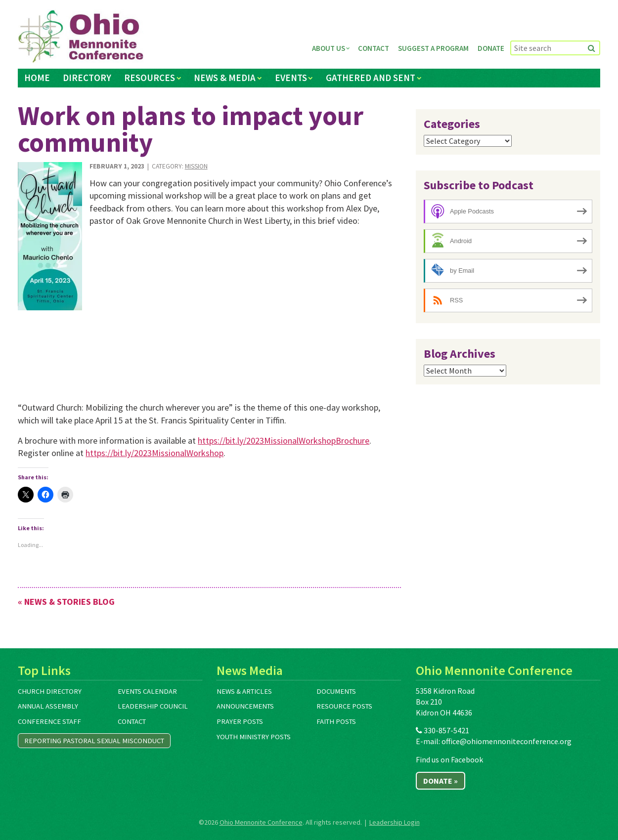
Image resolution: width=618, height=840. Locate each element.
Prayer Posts (240, 721)
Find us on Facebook (449, 759)
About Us (329, 48)
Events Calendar (147, 691)
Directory (87, 78)
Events (291, 78)
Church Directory (50, 691)
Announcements (245, 706)
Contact (374, 48)
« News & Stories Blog (66, 602)
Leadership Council (153, 706)
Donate (491, 48)
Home (37, 78)
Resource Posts (344, 706)
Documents (336, 691)
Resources (150, 78)
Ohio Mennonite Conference (261, 822)
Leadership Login (395, 822)
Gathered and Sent (371, 78)
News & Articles (244, 691)
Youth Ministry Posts (254, 737)
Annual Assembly (48, 706)
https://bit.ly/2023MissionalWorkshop (154, 453)
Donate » (441, 781)
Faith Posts (336, 721)
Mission (196, 166)
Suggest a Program (433, 48)
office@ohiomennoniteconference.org (507, 741)
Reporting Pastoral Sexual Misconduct (94, 741)
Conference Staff (49, 721)
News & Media (225, 78)
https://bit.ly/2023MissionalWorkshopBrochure (284, 441)
